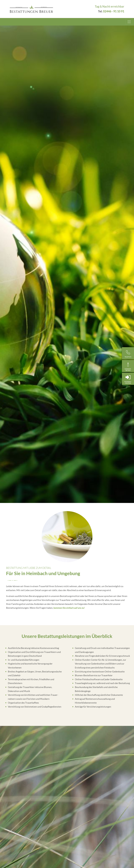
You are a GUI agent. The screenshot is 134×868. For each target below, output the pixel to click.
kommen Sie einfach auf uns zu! (69, 608)
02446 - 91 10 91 (114, 11)
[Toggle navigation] (129, 22)
